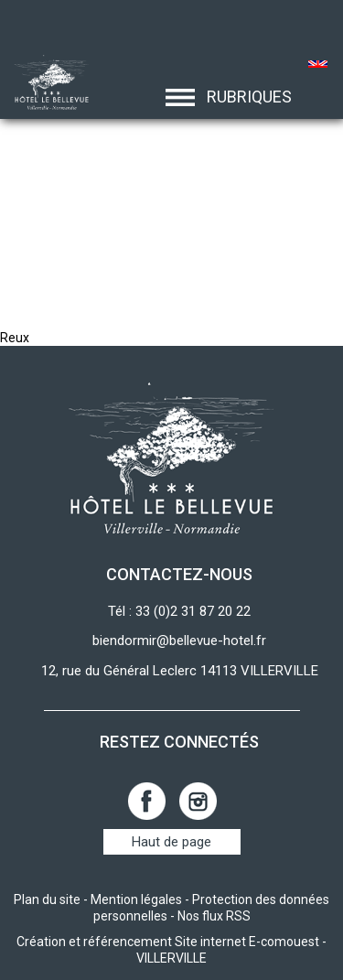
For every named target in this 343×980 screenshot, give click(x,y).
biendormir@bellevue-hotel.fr (179, 641)
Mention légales (136, 899)
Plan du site (47, 899)
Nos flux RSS (214, 916)
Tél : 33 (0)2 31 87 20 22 (179, 611)
